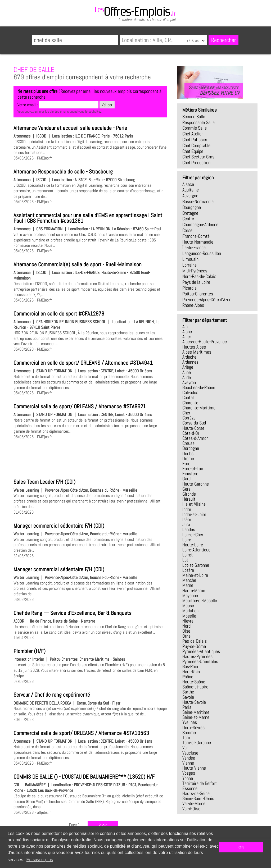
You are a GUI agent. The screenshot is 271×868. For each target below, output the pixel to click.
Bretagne (190, 213)
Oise (186, 631)
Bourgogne (192, 207)
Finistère (190, 474)
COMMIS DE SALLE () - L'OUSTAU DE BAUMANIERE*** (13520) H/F (84, 777)
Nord (186, 626)
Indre (187, 509)
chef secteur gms (198, 157)
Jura (186, 524)
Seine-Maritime (196, 712)
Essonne (190, 788)
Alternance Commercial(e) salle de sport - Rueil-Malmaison (78, 264)
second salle (194, 117)
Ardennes (190, 362)
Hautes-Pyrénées (197, 656)
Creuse (188, 443)
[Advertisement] (90, 458)
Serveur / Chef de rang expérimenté (52, 695)
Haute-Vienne (194, 768)
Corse (187, 230)
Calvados (190, 392)
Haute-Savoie (194, 702)
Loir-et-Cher (193, 535)
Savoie (188, 697)
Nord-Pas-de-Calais (199, 276)
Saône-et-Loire (195, 687)
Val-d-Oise (191, 809)
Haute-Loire (193, 545)
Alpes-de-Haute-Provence (205, 342)
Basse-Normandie (198, 202)
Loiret (188, 555)
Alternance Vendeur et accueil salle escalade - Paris (70, 128)
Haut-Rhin (191, 672)
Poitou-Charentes (198, 294)
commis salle (195, 128)
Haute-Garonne (196, 484)
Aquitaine (191, 190)
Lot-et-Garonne (196, 565)
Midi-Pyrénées (195, 271)
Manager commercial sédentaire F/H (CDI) (59, 526)
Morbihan (190, 611)
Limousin (190, 259)
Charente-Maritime (199, 408)
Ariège (188, 367)
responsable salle (198, 122)
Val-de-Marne (194, 803)
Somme (189, 733)
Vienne (188, 763)
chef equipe (193, 151)
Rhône (188, 677)
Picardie (189, 288)
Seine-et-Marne (196, 717)
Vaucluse (190, 753)
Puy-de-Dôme (194, 646)
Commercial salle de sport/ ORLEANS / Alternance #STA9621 (80, 406)
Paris (187, 707)
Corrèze (189, 418)
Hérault (189, 499)
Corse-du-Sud (194, 423)
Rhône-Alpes (193, 305)
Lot (185, 560)
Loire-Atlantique (196, 550)
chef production (196, 163)
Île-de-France (194, 248)
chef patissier (195, 140)
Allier (187, 337)
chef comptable (196, 145)
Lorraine (189, 265)
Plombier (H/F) (30, 651)
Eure (186, 464)
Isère (187, 519)
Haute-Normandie (198, 242)
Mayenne (190, 596)
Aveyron (189, 382)
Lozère (188, 570)
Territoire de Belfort (200, 783)
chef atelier (193, 134)
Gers (186, 489)
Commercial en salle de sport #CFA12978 (59, 314)
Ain (185, 327)
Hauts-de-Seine (196, 793)
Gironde (189, 494)
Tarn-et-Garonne (197, 743)
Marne (188, 585)
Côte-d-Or (191, 433)
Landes (189, 529)
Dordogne (191, 448)
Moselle (189, 616)
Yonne (188, 778)
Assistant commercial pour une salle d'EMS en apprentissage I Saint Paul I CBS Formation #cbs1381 (88, 218)
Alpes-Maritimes (197, 352)
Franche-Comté (196, 236)
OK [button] (241, 847)
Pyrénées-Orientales (200, 661)
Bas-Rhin (190, 666)
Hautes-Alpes (194, 347)
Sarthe (188, 692)
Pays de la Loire (196, 282)
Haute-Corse (193, 428)
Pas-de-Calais (195, 641)
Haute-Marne (194, 591)
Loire (187, 540)
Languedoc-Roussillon (202, 253)
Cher (186, 413)
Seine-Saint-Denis (198, 798)
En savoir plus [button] (40, 860)
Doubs (188, 454)
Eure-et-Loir (193, 469)
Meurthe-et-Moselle (200, 601)
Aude (187, 377)
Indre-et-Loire (194, 514)
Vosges (189, 773)
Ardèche (189, 357)
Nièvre (188, 621)
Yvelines (190, 722)
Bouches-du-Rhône (199, 387)
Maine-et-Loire (195, 575)
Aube (187, 372)
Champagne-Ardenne (200, 225)
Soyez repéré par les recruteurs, (214, 90)
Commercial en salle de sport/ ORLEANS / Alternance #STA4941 (83, 363)
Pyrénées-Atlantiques (201, 651)
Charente (190, 403)
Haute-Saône (194, 682)
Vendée (189, 758)
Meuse (188, 606)
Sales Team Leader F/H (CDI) (44, 482)
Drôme (188, 459)
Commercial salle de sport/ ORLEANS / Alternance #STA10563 (81, 733)
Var (185, 748)
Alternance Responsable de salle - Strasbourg (63, 172)
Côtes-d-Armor (195, 438)
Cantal (188, 398)
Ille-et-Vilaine (194, 504)
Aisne (187, 332)
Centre (188, 219)
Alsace (188, 184)
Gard (186, 479)
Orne (186, 636)
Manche (189, 580)
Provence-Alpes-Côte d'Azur (206, 300)
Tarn (186, 738)
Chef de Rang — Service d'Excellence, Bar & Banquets (73, 613)
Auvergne (190, 196)
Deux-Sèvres (193, 728)
